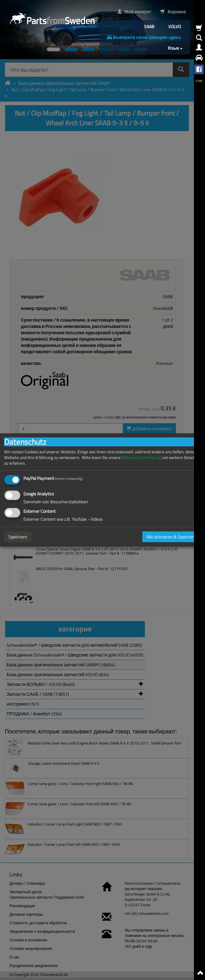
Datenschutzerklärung (142, 458)
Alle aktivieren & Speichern (171, 537)
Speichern (18, 537)
